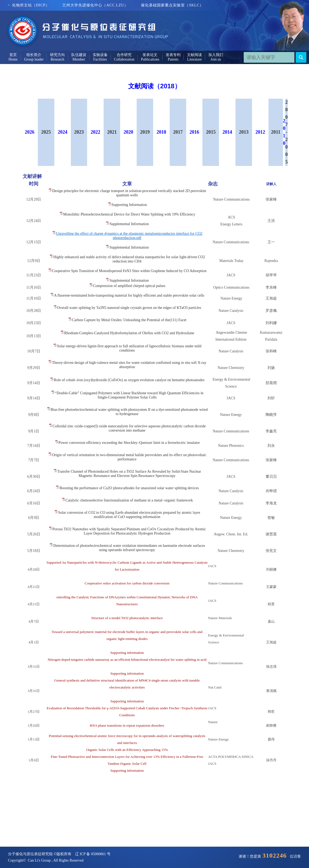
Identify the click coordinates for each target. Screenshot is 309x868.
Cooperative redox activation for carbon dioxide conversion (127, 588)
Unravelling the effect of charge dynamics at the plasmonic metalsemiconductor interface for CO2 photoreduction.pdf (129, 236)
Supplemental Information (129, 224)
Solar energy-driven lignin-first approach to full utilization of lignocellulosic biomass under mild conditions (129, 348)
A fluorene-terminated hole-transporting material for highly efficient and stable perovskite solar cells (129, 295)
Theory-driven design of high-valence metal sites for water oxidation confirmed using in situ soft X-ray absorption (129, 365)
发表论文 (150, 55)
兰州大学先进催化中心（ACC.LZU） (95, 5)
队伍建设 (79, 55)
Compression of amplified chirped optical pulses (129, 286)
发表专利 (173, 55)
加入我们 (216, 55)
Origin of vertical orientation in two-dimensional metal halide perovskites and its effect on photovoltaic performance (129, 457)
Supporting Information (129, 205)
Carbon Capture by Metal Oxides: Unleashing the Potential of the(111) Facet (129, 320)
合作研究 (124, 55)
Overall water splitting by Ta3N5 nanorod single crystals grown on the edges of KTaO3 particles (129, 308)
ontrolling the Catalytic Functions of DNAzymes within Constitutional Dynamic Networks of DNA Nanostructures (127, 605)
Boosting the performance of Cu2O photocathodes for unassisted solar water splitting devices (129, 488)
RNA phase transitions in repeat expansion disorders (127, 725)
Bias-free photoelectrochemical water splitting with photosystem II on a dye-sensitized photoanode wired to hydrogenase (129, 412)
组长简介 (34, 55)
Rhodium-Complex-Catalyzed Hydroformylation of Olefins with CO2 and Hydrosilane (129, 333)
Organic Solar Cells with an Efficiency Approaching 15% (127, 750)
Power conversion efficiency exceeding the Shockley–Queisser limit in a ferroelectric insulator (129, 443)
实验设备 (100, 55)
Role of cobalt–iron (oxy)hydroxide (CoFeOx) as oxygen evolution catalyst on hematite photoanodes (129, 380)
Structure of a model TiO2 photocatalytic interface (127, 622)
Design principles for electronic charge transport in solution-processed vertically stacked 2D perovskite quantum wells (129, 193)
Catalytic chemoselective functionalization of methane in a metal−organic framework (129, 500)
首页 (13, 55)
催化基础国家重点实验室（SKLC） (172, 5)
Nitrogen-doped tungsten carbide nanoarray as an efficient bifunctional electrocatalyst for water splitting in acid (127, 664)
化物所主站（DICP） (29, 5)
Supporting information (127, 653)
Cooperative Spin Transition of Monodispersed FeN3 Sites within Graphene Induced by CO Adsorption (129, 271)
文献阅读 (194, 55)
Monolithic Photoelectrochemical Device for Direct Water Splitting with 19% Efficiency (129, 214)
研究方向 (58, 55)
